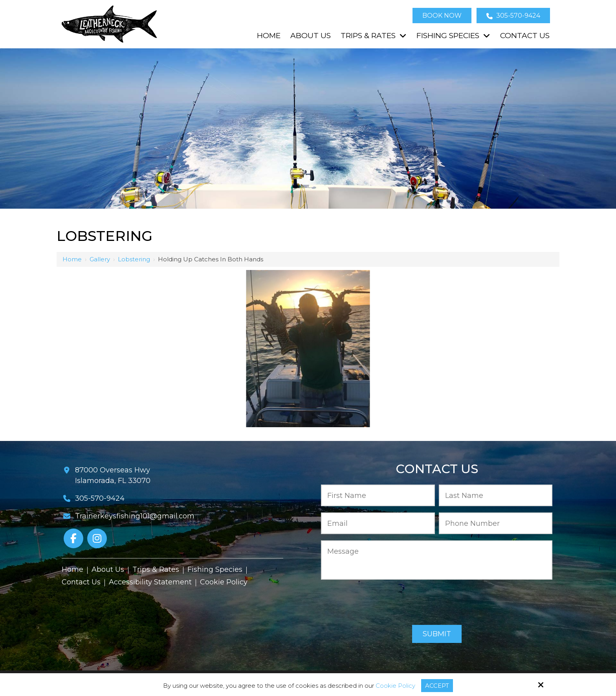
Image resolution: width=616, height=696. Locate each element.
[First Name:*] (378, 495)
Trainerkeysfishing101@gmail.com (135, 516)
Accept (437, 686)
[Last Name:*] (496, 495)
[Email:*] (378, 523)
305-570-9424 (513, 16)
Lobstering (134, 259)
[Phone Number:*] (496, 523)
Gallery (100, 259)
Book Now (442, 16)
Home (72, 259)
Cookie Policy (395, 686)
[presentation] (437, 603)
